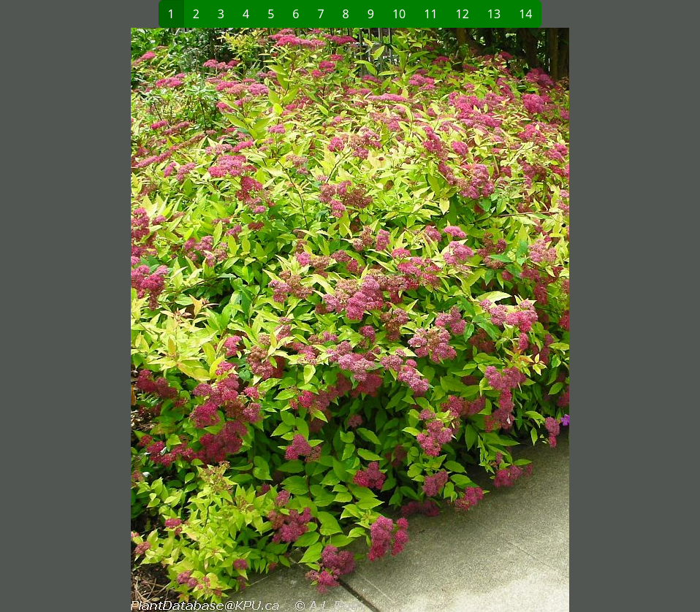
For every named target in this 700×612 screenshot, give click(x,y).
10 (399, 14)
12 (463, 14)
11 (430, 14)
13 (494, 14)
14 (525, 14)
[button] (179, 320)
